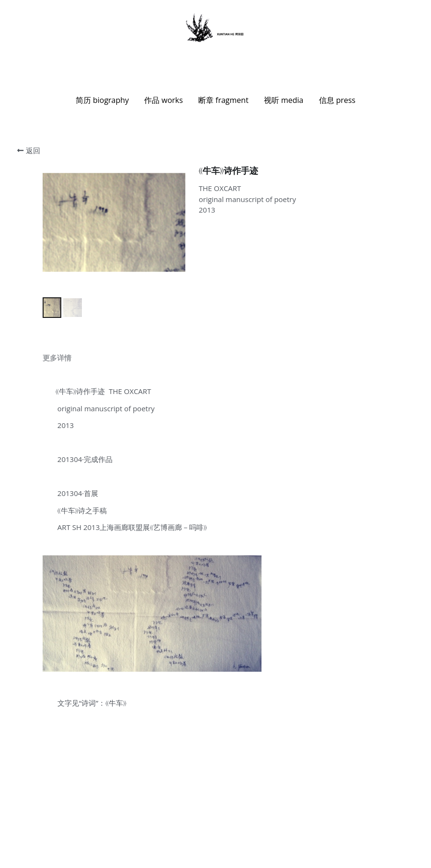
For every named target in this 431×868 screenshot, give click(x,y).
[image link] (215, 28)
